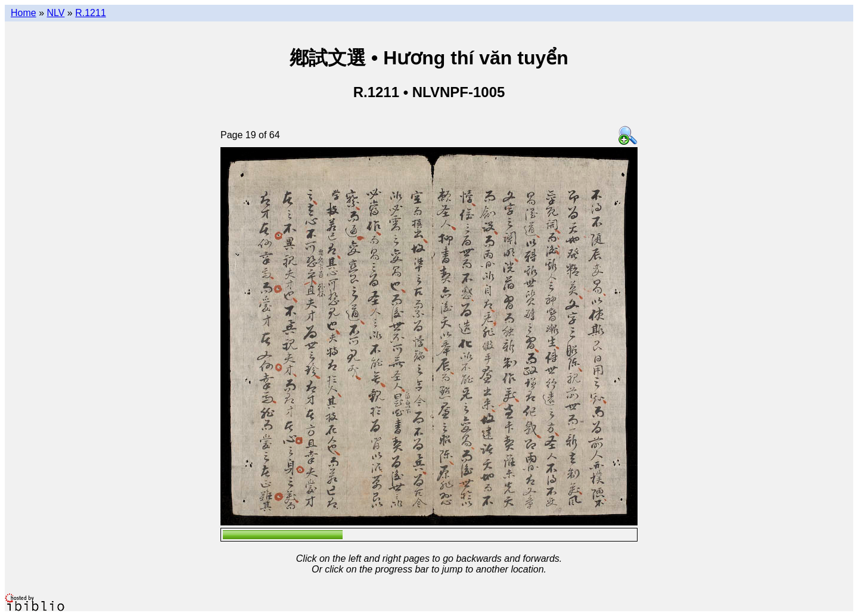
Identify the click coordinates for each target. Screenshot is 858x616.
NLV (55, 13)
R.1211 (91, 13)
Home (24, 13)
